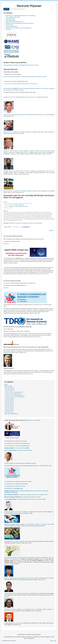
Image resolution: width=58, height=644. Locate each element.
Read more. (6, 244)
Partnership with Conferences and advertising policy (19, 28)
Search (6, 9)
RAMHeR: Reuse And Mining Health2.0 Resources (17, 171)
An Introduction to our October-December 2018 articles (18, 482)
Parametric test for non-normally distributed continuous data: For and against (23, 97)
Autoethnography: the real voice (13, 623)
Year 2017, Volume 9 (9, 400)
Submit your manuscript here (42, 274)
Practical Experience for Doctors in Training (16, 512)
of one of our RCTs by (17, 448)
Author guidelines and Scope (13, 17)
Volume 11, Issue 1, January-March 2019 (14, 392)
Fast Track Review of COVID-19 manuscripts (16, 441)
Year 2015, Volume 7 (9, 404)
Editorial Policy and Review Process (15, 22)
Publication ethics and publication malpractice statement (20, 23)
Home (6, 384)
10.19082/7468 (26, 227)
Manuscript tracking (11, 20)
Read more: (37, 313)
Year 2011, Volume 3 (9, 409)
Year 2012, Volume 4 (9, 408)
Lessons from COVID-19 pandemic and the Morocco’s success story (20, 84)
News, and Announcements (11, 414)
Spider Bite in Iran (8, 132)
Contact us (8, 29)
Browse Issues (8, 386)
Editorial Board (9, 25)
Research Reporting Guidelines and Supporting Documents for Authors (21, 65)
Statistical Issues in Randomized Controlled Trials (15, 115)
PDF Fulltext (16, 227)
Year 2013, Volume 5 (9, 406)
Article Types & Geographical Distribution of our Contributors (21, 16)
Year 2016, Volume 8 (9, 403)
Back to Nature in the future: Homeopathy (15, 541)
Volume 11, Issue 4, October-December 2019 (15, 397)
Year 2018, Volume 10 (10, 398)
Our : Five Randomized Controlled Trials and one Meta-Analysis (25, 499)
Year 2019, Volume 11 (19, 205)
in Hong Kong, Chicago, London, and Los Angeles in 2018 (26, 495)
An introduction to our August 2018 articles (15, 486)
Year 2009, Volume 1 (9, 412)
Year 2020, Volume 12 (10, 389)
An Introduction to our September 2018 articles (16, 484)
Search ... (9, 8)
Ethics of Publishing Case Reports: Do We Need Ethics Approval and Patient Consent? (25, 77)
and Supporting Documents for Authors (23, 497)
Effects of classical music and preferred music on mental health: (21, 578)
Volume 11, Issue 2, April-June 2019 (18, 206)
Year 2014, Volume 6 (9, 401)
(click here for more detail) (34, 420)
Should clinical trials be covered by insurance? (16, 593)
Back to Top (53, 641)
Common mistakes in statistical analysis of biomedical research (20, 463)
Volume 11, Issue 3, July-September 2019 (14, 395)
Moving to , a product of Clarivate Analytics (18, 450)
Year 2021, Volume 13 (10, 388)
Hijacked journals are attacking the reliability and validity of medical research (23, 191)
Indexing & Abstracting (11, 26)
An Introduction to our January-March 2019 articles (17, 443)
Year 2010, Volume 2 (9, 411)
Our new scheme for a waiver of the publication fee (17, 446)
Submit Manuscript (10, 19)
